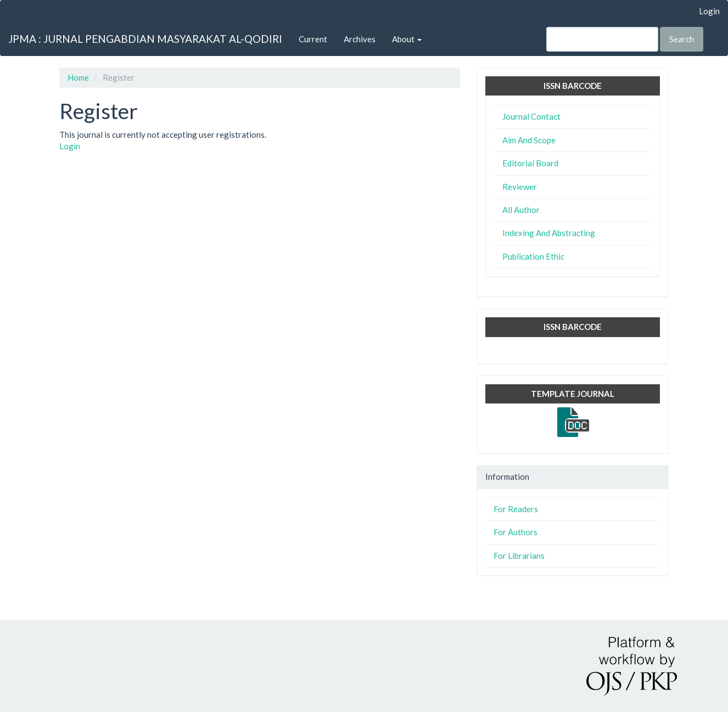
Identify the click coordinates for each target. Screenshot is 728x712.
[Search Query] (602, 39)
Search (682, 39)
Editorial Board (530, 163)
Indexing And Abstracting (549, 233)
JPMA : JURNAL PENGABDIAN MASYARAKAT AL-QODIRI (145, 39)
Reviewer (520, 187)
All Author (521, 210)
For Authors (516, 532)
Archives (360, 39)
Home (78, 77)
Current (313, 39)
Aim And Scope (529, 140)
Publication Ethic (533, 256)
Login (709, 11)
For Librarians (519, 556)
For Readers (516, 509)
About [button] (407, 39)
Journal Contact (531, 116)
